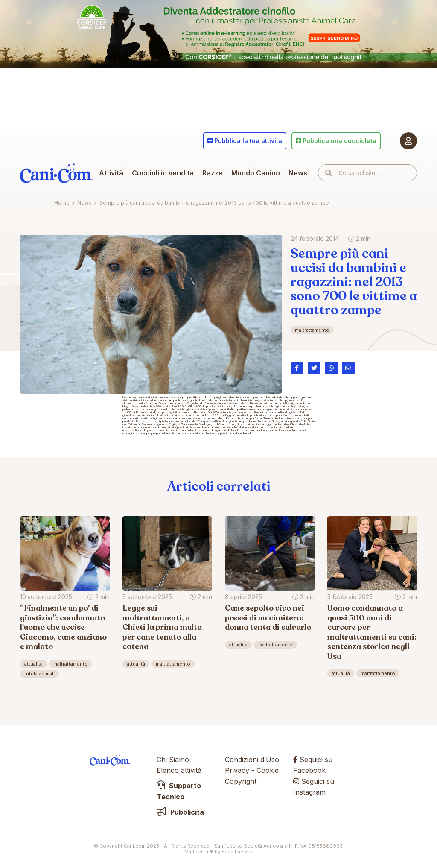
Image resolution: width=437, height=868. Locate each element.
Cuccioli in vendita (163, 173)
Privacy (237, 770)
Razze (213, 173)
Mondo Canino (256, 173)
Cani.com (56, 173)
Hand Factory (237, 852)
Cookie (268, 770)
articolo (137, 430)
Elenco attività (179, 770)
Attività (111, 173)
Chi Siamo (173, 760)
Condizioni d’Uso (252, 760)
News (298, 173)
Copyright (241, 781)
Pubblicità (180, 812)
